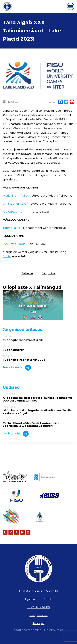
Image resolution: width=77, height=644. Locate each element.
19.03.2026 (38, 397)
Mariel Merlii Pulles (16, 196)
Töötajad (39, 623)
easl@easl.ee (39, 615)
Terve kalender (17, 368)
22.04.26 (38, 348)
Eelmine (27, 273)
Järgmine (49, 273)
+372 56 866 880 (38, 607)
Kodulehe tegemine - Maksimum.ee (38, 630)
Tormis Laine (11, 228)
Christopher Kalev (15, 204)
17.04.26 (38, 338)
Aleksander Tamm (16, 212)
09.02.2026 (38, 410)
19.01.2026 (38, 423)
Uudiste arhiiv (16, 434)
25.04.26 (38, 358)
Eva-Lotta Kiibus (14, 244)
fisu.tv (7, 256)
